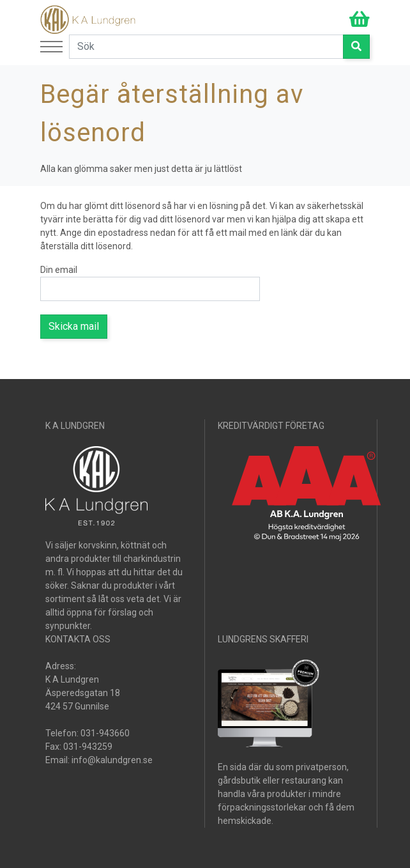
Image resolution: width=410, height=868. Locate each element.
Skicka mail (74, 326)
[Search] (206, 47)
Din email (59, 270)
